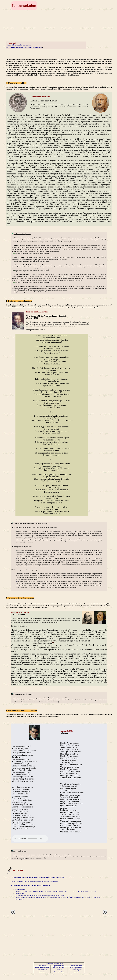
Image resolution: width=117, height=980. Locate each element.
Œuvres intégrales (76, 970)
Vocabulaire (42, 966)
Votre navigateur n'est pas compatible (30, 839)
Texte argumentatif (76, 968)
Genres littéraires (76, 966)
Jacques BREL (66, 731)
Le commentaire (59, 968)
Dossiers (42, 972)
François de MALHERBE (37, 312)
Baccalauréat (18, 870)
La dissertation (42, 970)
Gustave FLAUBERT (20, 612)
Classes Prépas (59, 972)
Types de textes (59, 966)
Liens (76, 972)
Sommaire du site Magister (54, 964)
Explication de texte (42, 968)
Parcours (59, 970)
